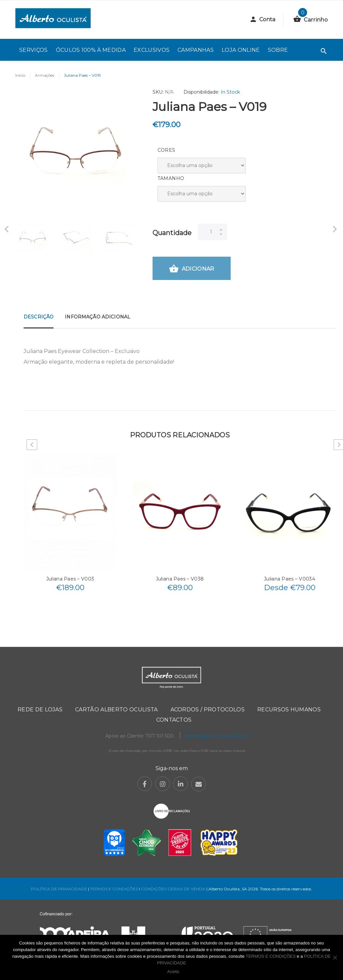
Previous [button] (32, 445)
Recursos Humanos (289, 710)
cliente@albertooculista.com (218, 736)
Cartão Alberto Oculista (116, 710)
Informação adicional (98, 317)
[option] (33, 238)
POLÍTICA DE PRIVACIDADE (59, 889)
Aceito (173, 972)
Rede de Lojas (40, 710)
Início (20, 75)
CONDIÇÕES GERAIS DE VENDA (174, 889)
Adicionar (192, 269)
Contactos (174, 720)
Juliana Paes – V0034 (289, 579)
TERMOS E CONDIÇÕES (114, 889)
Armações (45, 75)
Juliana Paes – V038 (180, 579)
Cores (167, 150)
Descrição (39, 317)
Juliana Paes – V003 (70, 579)
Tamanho (171, 178)
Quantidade (172, 233)
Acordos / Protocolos (208, 710)
